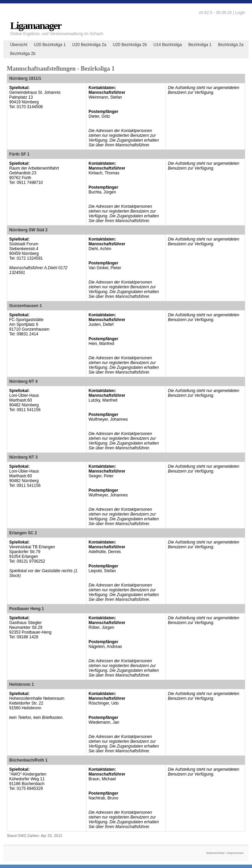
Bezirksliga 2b (23, 54)
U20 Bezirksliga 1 (50, 45)
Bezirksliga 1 (200, 45)
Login (240, 13)
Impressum (235, 853)
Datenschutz (216, 853)
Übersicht (19, 45)
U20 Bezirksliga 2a (89, 45)
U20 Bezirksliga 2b (130, 45)
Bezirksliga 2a (231, 45)
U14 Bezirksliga (168, 45)
